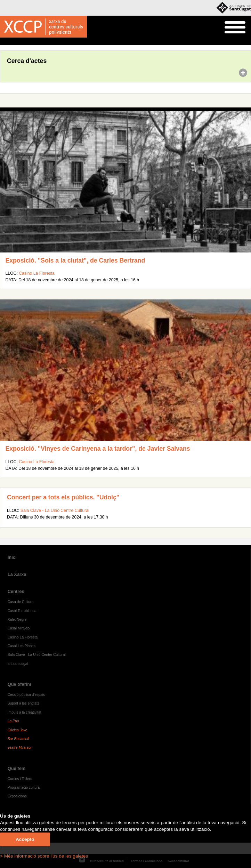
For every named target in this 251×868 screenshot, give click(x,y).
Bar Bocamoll (18, 739)
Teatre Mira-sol (20, 748)
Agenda (19, 42)
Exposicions (17, 796)
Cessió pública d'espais (26, 695)
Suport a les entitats (23, 703)
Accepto (25, 839)
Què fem (17, 768)
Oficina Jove (18, 730)
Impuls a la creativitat (25, 712)
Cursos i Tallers (20, 779)
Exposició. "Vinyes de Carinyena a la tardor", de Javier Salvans (98, 449)
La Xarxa (17, 574)
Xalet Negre (17, 620)
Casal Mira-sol (19, 628)
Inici (4, 42)
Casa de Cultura (21, 602)
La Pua (13, 721)
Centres (16, 591)
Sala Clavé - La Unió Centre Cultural (55, 511)
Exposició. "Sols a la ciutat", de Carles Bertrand (75, 260)
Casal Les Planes (22, 646)
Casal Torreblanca (22, 611)
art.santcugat (18, 664)
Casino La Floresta (37, 273)
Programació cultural (24, 787)
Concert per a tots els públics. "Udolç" (63, 497)
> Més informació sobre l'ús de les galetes (44, 856)
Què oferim (19, 684)
